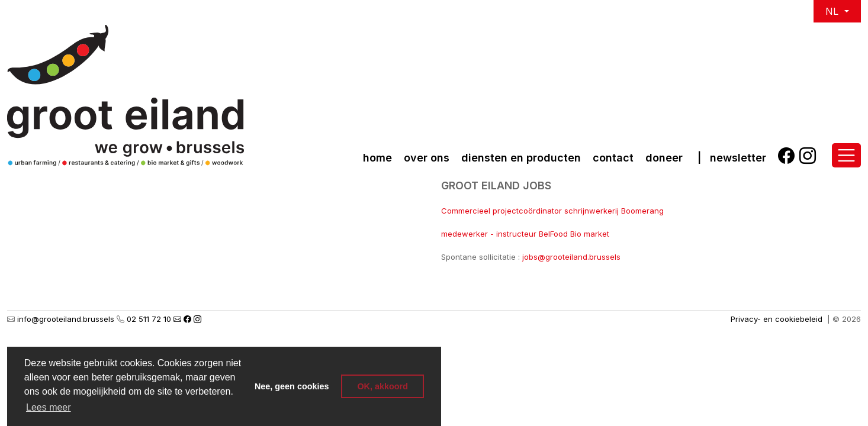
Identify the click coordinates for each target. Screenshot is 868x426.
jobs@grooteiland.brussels (571, 257)
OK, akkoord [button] (382, 386)
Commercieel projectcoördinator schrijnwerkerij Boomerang (552, 211)
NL (833, 11)
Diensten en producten (521, 158)
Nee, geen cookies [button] (292, 386)
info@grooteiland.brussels (66, 319)
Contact (613, 158)
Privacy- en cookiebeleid (777, 319)
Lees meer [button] (49, 407)
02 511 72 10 (149, 319)
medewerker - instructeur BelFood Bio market (525, 234)
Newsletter (738, 158)
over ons (427, 158)
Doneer (664, 158)
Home (377, 158)
